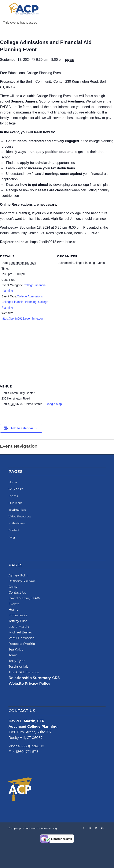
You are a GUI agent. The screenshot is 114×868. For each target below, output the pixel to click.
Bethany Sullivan (22, 581)
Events (13, 496)
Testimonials (17, 510)
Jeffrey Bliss (18, 621)
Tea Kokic (16, 649)
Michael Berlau (20, 632)
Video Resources (20, 516)
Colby (13, 587)
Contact (14, 530)
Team (13, 655)
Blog (12, 537)
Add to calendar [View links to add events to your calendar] (22, 428)
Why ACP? (16, 489)
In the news (18, 615)
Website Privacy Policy (29, 683)
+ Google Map (52, 404)
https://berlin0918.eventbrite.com (55, 242)
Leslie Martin (19, 627)
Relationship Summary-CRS (34, 678)
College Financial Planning (19, 302)
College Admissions (30, 296)
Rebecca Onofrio (22, 644)
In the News (17, 523)
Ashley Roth (18, 575)
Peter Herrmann (21, 638)
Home (13, 482)
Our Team (15, 503)
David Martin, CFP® (24, 598)
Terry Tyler (17, 661)
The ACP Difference (24, 672)
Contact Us (17, 592)
